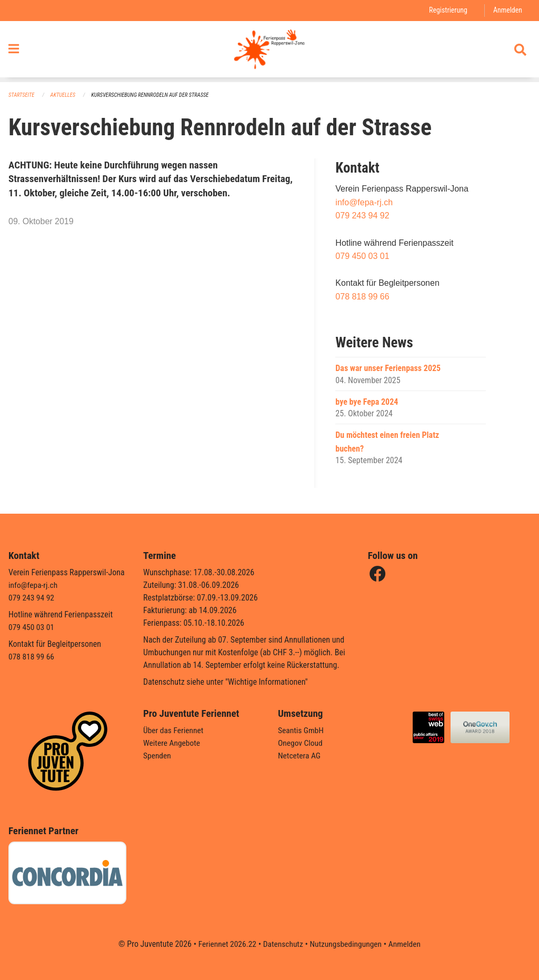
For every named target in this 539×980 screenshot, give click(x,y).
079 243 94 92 (362, 216)
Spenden (158, 756)
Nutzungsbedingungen (347, 944)
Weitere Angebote (173, 743)
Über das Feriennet (174, 730)
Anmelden (507, 10)
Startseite (22, 95)
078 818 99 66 (362, 297)
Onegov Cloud (301, 743)
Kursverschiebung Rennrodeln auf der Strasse (155, 95)
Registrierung (447, 10)
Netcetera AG (300, 756)
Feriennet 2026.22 (225, 944)
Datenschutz (282, 944)
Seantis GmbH (302, 730)
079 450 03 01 (362, 257)
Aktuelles (65, 95)
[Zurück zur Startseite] (269, 52)
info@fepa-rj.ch (364, 202)
